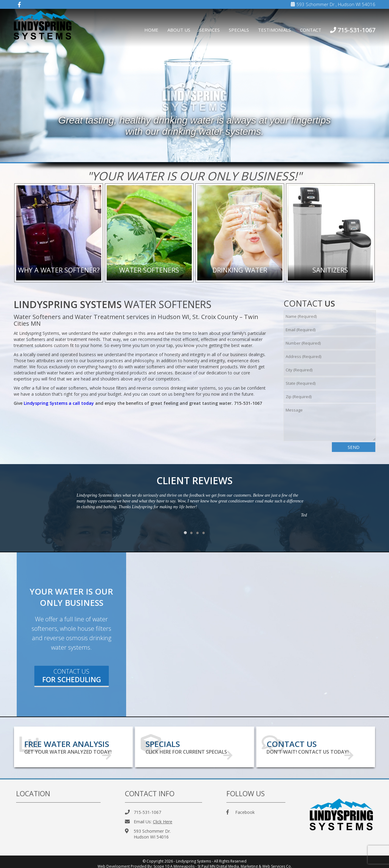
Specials (239, 30)
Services (210, 30)
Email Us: (149, 818)
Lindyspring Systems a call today (59, 403)
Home (151, 30)
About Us (179, 30)
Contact (311, 30)
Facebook (241, 808)
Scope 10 (161, 862)
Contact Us (72, 676)
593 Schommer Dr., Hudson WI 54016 (333, 4)
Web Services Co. (277, 862)
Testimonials (274, 30)
